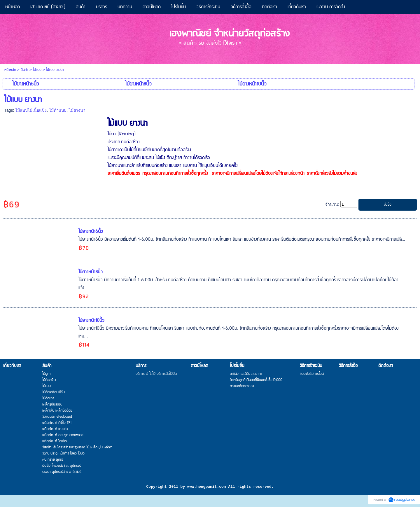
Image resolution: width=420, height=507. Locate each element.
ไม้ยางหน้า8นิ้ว (91, 272)
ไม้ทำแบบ (58, 110)
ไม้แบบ (37, 70)
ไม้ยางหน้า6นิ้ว (91, 231)
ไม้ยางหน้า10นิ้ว (91, 320)
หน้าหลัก (10, 70)
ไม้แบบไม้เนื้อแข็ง (31, 110)
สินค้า (24, 70)
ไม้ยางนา (77, 110)
